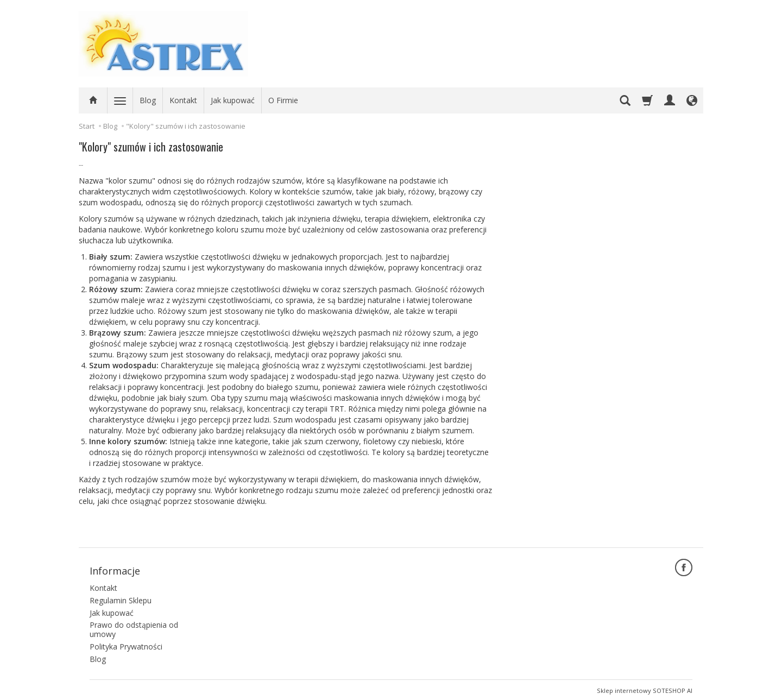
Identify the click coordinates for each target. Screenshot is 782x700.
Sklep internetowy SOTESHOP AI (645, 689)
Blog (148, 100)
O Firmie (283, 100)
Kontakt (183, 100)
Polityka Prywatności (126, 645)
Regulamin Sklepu (121, 599)
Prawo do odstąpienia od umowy (134, 628)
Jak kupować (233, 100)
